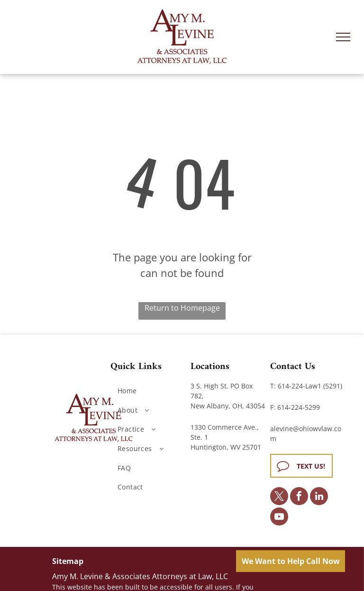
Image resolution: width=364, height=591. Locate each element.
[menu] (343, 37)
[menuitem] (148, 391)
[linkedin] (319, 497)
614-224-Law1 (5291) (310, 386)
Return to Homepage (182, 308)
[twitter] (279, 497)
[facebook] (299, 497)
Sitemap (68, 561)
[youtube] (279, 518)
